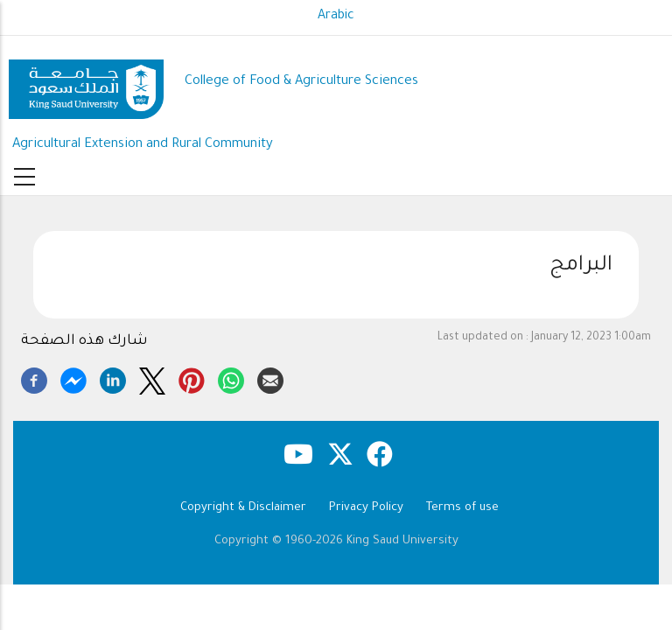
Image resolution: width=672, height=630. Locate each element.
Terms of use (462, 508)
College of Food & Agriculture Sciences (301, 82)
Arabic (336, 17)
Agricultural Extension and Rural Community (143, 145)
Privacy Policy (366, 508)
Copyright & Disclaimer (243, 508)
